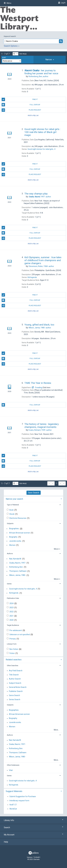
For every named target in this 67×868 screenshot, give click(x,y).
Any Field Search (16, 671)
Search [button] (33, 827)
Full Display (21, 105)
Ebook (12, 514)
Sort (4, 58)
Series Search (15, 700)
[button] (50, 60)
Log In (63, 3)
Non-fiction (14, 649)
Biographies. (14, 529)
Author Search (15, 679)
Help (6, 842)
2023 (12, 608)
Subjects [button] (10, 523)
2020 (12, 620)
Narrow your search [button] (14, 499)
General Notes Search (18, 687)
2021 (12, 616)
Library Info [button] (33, 820)
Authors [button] (10, 554)
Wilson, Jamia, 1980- (18, 575)
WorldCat (13, 809)
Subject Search (15, 683)
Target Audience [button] (13, 625)
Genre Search (14, 696)
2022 (12, 612)
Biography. (13, 537)
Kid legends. (14, 593)
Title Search (14, 675)
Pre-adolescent (16, 630)
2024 (12, 603)
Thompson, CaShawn (18, 571)
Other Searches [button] (13, 666)
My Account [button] (33, 835)
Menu (8, 3)
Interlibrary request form (19, 801)
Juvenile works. (15, 541)
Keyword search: (10, 36)
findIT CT (13, 805)
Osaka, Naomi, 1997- (18, 563)
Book (12, 510)
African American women (20, 533)
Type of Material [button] (13, 505)
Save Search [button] (34, 493)
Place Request (21, 110)
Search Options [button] (12, 46)
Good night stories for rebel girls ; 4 (23, 589)
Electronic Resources (18, 518)
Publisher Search (16, 691)
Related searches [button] (14, 660)
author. (39, 76)
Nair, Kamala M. (15, 559)
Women (12, 545)
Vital (11, 770)
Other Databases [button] (13, 765)
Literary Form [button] (12, 644)
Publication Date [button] (13, 598)
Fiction (12, 653)
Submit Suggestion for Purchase (23, 796)
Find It (20, 99)
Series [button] (9, 584)
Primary (13, 639)
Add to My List (33, 115)
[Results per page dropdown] (15, 54)
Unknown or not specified (20, 634)
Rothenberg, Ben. (16, 567)
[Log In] (59, 3)
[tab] (50, 60)
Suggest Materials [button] (14, 791)
